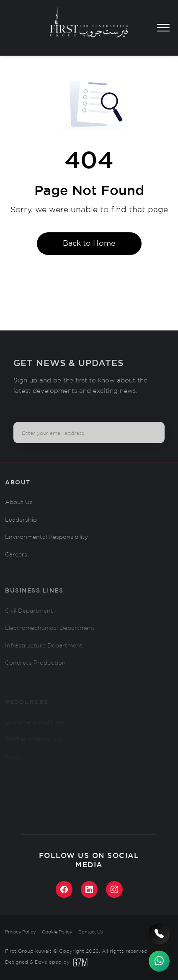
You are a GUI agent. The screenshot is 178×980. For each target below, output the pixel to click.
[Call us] (159, 934)
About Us (19, 509)
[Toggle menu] (163, 28)
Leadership (21, 527)
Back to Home (89, 244)
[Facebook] (64, 889)
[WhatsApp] (159, 961)
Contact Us (90, 932)
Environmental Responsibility (46, 544)
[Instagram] (114, 889)
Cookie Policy (57, 932)
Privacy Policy (20, 932)
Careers (16, 562)
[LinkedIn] (89, 889)
